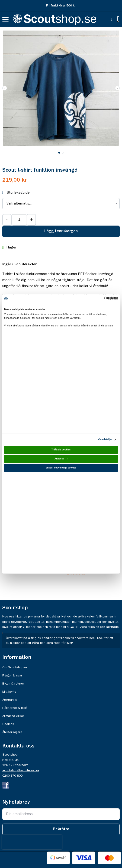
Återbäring (10, 700)
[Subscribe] (61, 829)
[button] (117, 88)
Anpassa (61, 459)
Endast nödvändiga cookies (61, 468)
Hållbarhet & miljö (15, 708)
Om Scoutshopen (15, 667)
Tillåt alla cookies (61, 450)
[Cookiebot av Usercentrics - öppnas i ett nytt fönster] (98, 299)
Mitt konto (9, 692)
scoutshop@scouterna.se (21, 770)
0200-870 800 (12, 776)
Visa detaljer (105, 439)
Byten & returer (13, 684)
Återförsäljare (12, 732)
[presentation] (32, 842)
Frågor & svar (12, 676)
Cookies (8, 724)
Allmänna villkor (13, 716)
